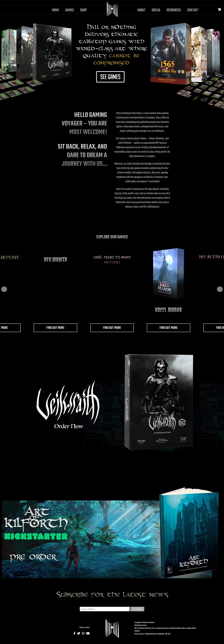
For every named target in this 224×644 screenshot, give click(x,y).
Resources (174, 10)
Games (70, 10)
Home (55, 10)
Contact (193, 10)
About (141, 10)
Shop (83, 10)
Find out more (55, 328)
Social (156, 10)
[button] (4, 289)
